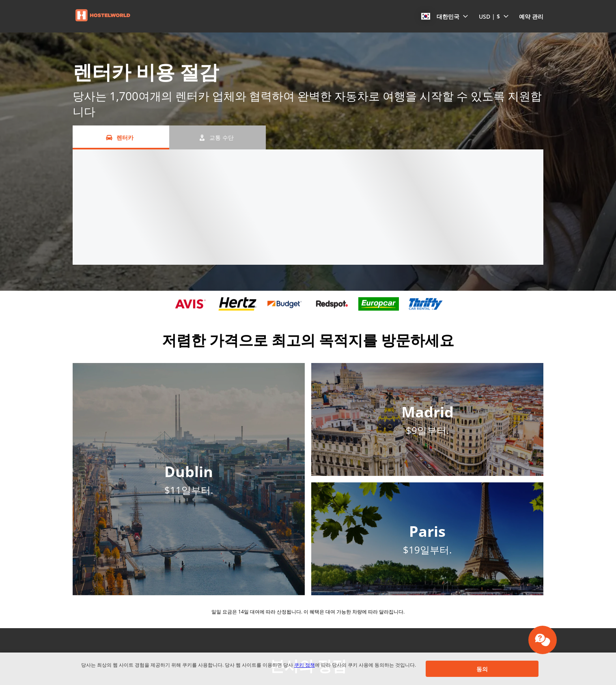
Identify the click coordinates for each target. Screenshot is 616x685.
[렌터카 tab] (121, 137)
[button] (445, 16)
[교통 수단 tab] (218, 137)
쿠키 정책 (305, 665)
